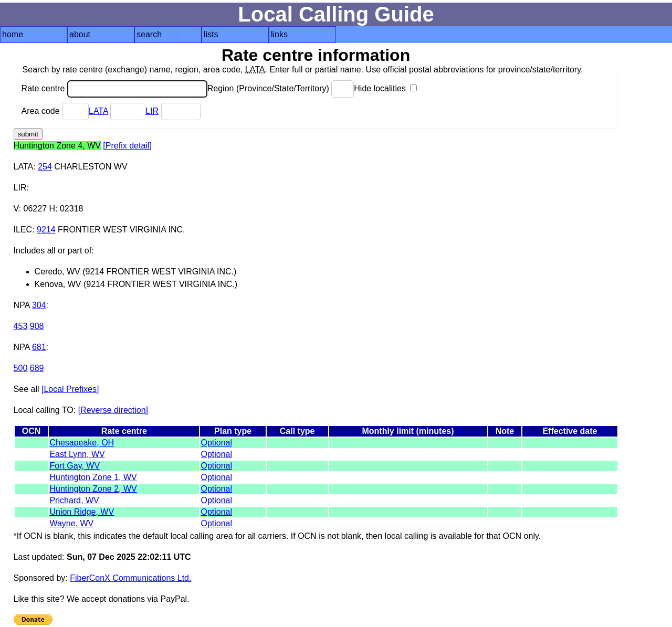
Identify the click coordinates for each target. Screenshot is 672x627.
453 (21, 326)
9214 (46, 230)
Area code (55, 111)
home (13, 34)
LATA (98, 111)
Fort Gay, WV (75, 466)
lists (211, 34)
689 (37, 368)
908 (37, 326)
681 (39, 347)
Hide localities (385, 88)
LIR (152, 111)
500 (21, 368)
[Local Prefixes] (70, 389)
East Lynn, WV (77, 454)
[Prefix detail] (127, 146)
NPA (22, 305)
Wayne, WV (71, 523)
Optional (216, 443)
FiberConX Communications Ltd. (130, 578)
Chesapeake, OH (82, 443)
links (279, 34)
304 (39, 305)
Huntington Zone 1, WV (93, 477)
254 (45, 167)
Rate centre (114, 88)
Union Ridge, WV (82, 512)
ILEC (23, 230)
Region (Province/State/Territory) (281, 88)
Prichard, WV (74, 500)
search (149, 34)
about (80, 34)
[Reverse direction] (113, 410)
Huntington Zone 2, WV (93, 489)
